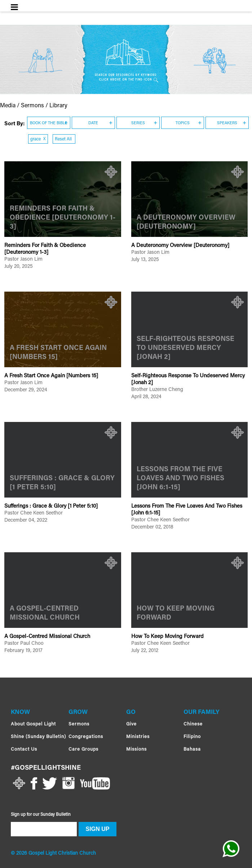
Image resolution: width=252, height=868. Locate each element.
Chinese (193, 724)
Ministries (138, 737)
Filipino (192, 737)
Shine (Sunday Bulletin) (38, 737)
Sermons (79, 724)
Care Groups (83, 749)
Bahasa (192, 749)
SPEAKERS (227, 123)
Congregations (86, 737)
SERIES (138, 123)
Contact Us (24, 749)
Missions (136, 749)
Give (131, 724)
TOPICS (183, 123)
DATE (93, 123)
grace (38, 139)
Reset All (64, 139)
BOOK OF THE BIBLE (49, 123)
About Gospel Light (33, 724)
